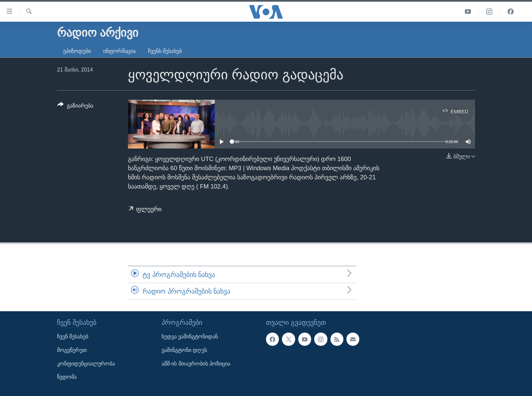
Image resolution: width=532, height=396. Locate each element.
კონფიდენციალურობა (86, 364)
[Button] (75, 107)
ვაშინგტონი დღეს (184, 350)
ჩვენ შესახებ (73, 337)
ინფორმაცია (119, 51)
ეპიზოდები (77, 51)
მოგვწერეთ (72, 350)
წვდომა (67, 377)
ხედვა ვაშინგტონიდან (190, 337)
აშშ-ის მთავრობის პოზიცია (196, 364)
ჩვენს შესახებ (165, 51)
